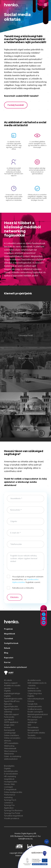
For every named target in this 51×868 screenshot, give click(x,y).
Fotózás (31, 701)
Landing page (10, 733)
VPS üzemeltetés (11, 743)
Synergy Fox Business (13, 810)
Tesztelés (32, 735)
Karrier (7, 662)
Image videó (9, 725)
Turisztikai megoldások (14, 816)
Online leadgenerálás (13, 792)
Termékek (8, 638)
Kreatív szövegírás (35, 712)
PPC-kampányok (35, 717)
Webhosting (9, 746)
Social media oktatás (36, 733)
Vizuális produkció (12, 818)
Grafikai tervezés (35, 709)
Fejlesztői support (11, 714)
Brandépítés (9, 766)
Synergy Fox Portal (12, 813)
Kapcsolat (9, 658)
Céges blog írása (35, 693)
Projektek (8, 629)
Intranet (7, 727)
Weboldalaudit (10, 748)
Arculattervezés (34, 680)
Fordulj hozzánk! (16, 105)
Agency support (11, 683)
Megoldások (10, 634)
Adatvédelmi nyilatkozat (16, 667)
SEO (29, 725)
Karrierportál (9, 730)
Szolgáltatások (11, 643)
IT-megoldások (10, 789)
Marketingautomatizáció (38, 714)
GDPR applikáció (11, 722)
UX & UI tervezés (34, 738)
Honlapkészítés (11, 782)
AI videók (8, 680)
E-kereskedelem (11, 774)
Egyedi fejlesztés (11, 706)
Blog (6, 653)
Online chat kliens (11, 735)
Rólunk (7, 648)
